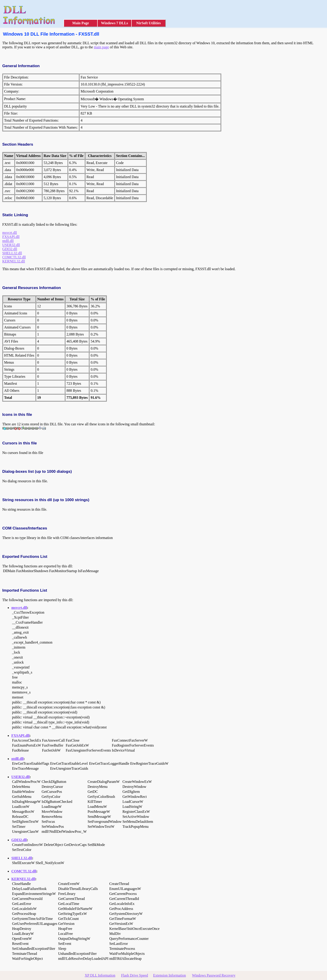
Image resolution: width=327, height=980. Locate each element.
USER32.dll (11, 245)
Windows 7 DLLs (115, 23)
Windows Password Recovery (214, 975)
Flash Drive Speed (134, 975)
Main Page (81, 23)
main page (101, 47)
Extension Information (169, 975)
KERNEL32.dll (14, 261)
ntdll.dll (8, 241)
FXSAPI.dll (11, 237)
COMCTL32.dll (14, 257)
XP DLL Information (100, 975)
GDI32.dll (10, 249)
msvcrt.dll (10, 233)
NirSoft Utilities (149, 23)
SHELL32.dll (12, 253)
